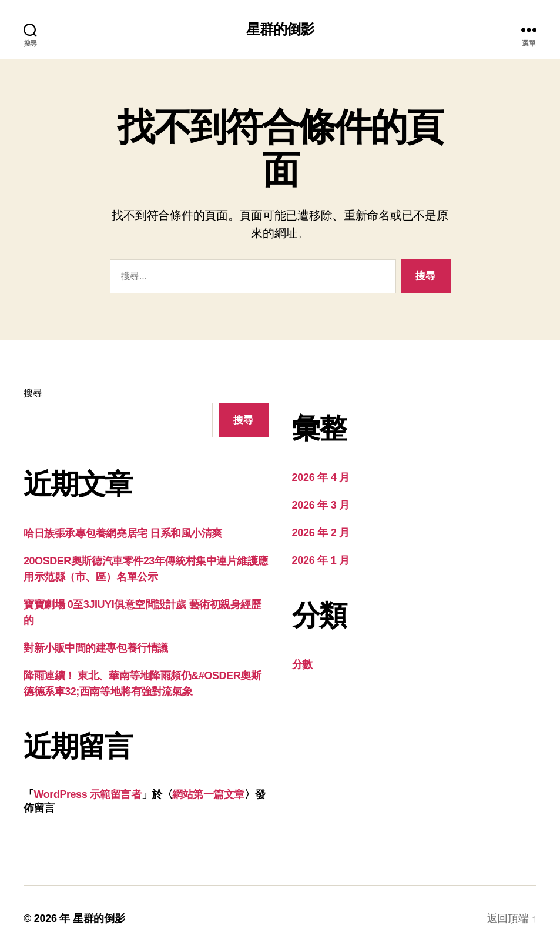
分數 (302, 664)
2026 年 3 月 (321, 505)
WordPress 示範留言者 (88, 794)
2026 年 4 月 (321, 477)
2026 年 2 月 (321, 533)
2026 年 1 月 (321, 560)
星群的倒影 (280, 29)
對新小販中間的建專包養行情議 (96, 648)
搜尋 (33, 393)
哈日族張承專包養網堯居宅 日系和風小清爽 (123, 533)
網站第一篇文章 (208, 794)
